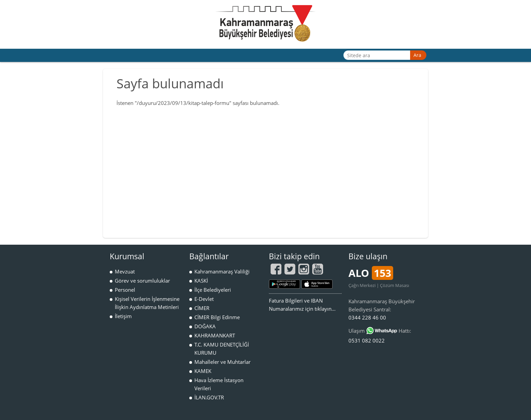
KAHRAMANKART (215, 335)
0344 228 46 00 (367, 317)
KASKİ (201, 281)
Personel (125, 290)
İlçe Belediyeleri (213, 290)
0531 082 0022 (367, 340)
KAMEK (203, 371)
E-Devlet (204, 299)
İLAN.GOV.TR (209, 397)
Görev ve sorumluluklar (142, 281)
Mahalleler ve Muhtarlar (222, 362)
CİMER (202, 308)
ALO (371, 273)
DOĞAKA (205, 326)
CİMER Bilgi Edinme (217, 317)
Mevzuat (125, 271)
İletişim (123, 316)
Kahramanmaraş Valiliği (222, 271)
